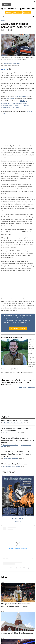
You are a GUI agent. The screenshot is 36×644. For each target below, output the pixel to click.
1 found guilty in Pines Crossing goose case (18, 633)
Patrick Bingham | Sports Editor (11, 63)
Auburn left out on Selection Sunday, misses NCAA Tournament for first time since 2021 (16, 454)
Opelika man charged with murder (14, 464)
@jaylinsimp (11, 99)
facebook (23, 388)
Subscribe (27, 12)
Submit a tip (17, 12)
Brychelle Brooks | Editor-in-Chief (11, 466)
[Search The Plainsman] (34, 16)
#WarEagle (23, 101)
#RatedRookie (25, 105)
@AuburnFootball (21, 96)
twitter (32, 388)
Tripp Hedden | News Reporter (11, 433)
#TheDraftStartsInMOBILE (19, 103)
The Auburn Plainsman (9, 568)
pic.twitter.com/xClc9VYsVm (10, 108)
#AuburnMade (6, 103)
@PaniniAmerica (15, 105)
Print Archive (18, 521)
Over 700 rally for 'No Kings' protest (15, 420)
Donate (8, 12)
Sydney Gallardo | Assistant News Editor (13, 423)
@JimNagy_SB (6, 105)
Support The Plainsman (18, 328)
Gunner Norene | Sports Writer (11, 445)
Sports (3, 21)
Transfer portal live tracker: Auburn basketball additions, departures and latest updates (18, 440)
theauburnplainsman (23, 568)
